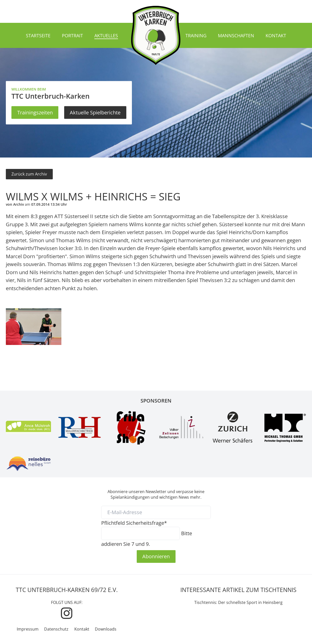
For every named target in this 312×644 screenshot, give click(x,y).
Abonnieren (156, 556)
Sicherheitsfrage (134, 523)
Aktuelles (106, 36)
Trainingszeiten (35, 112)
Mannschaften (236, 36)
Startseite (38, 36)
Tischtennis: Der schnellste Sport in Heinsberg (238, 602)
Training (196, 36)
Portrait (72, 36)
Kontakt (276, 36)
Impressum (28, 629)
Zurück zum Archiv (29, 174)
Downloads (106, 629)
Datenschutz (56, 629)
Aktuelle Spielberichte (95, 112)
